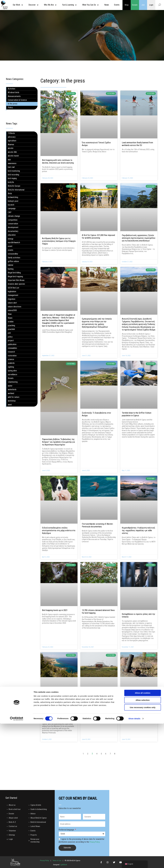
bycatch (11, 205)
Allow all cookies (143, 837)
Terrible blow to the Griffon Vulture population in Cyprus (137, 414)
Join (143, 5)
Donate (135, 5)
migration (12, 299)
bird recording (13, 175)
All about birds (14, 92)
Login (151, 5)
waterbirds (12, 389)
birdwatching (13, 197)
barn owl (11, 167)
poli (9, 333)
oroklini (11, 322)
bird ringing (12, 178)
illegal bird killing (14, 273)
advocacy (12, 137)
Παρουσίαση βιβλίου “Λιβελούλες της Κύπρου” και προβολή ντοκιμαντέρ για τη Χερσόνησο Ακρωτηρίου (58, 442)
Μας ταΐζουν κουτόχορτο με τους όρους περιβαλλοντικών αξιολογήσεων (99, 705)
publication (12, 344)
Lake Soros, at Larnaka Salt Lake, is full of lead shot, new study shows (138, 705)
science (11, 359)
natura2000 (12, 310)
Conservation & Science (17, 100)
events (11, 250)
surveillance (12, 374)
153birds (11, 133)
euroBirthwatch (14, 242)
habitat (11, 265)
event (10, 246)
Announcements (14, 96)
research (11, 352)
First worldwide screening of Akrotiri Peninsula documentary (97, 525)
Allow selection (143, 845)
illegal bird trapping (15, 276)
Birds (10, 193)
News (10, 318)
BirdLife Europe (14, 186)
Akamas (11, 144)
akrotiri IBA (12, 152)
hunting (11, 269)
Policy (10, 108)
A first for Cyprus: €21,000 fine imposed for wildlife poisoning (98, 236)
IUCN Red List (13, 288)
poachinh (11, 329)
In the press (13, 104)
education (12, 235)
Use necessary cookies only (143, 852)
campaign (12, 209)
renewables (12, 348)
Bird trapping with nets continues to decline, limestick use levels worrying (58, 161)
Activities (12, 89)
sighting (11, 367)
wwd (10, 405)
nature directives (15, 307)
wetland (11, 393)
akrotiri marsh (13, 156)
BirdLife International (16, 190)
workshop (12, 401)
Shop (127, 5)
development (13, 227)
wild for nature (14, 397)
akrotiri (11, 148)
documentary (13, 231)
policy (10, 337)
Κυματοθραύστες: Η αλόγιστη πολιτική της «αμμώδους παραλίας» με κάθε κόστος (138, 530)
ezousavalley (13, 254)
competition (13, 220)
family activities (14, 258)
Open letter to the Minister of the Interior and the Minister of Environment (59, 706)
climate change (14, 216)
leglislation (12, 291)
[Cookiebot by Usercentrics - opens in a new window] (17, 863)
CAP (10, 212)
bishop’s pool (13, 201)
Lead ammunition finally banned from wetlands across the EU (137, 144)
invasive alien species (16, 284)
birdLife (11, 182)
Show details (134, 863)
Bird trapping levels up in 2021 (55, 610)
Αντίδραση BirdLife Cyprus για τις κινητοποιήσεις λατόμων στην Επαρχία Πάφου (59, 241)
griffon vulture (13, 261)
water (10, 386)
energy (11, 239)
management (13, 295)
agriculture (12, 141)
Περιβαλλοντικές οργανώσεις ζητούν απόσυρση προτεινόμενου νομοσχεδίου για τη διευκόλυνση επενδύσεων (139, 238)
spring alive (12, 371)
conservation (13, 224)
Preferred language (67, 830)
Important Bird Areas (16, 280)
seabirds (11, 363)
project (11, 340)
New (10, 314)
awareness (12, 163)
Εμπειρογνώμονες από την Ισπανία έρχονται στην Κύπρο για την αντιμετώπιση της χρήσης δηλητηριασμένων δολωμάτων (97, 323)
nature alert (12, 303)
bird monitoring (14, 171)
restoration (12, 356)
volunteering (13, 382)
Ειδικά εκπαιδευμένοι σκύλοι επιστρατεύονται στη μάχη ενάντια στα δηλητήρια (59, 530)
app (9, 160)
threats (11, 378)
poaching (11, 325)
